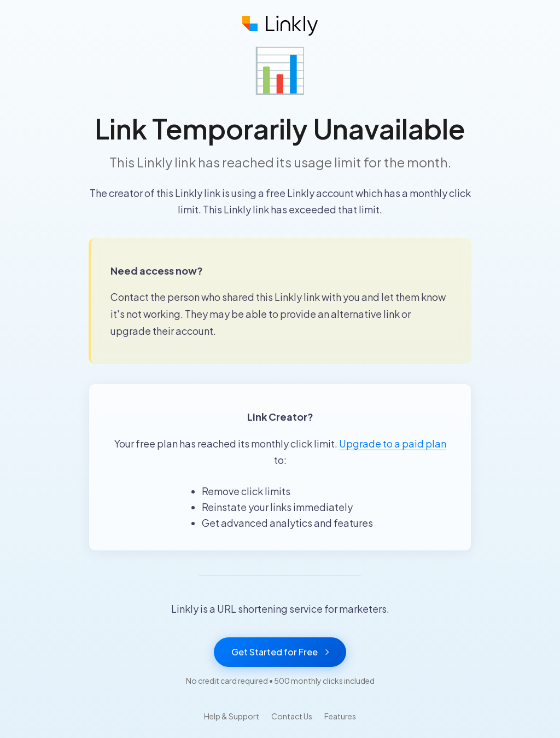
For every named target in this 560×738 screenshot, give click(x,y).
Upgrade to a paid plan (393, 443)
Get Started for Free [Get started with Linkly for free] (280, 652)
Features (340, 716)
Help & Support (232, 716)
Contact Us (292, 716)
